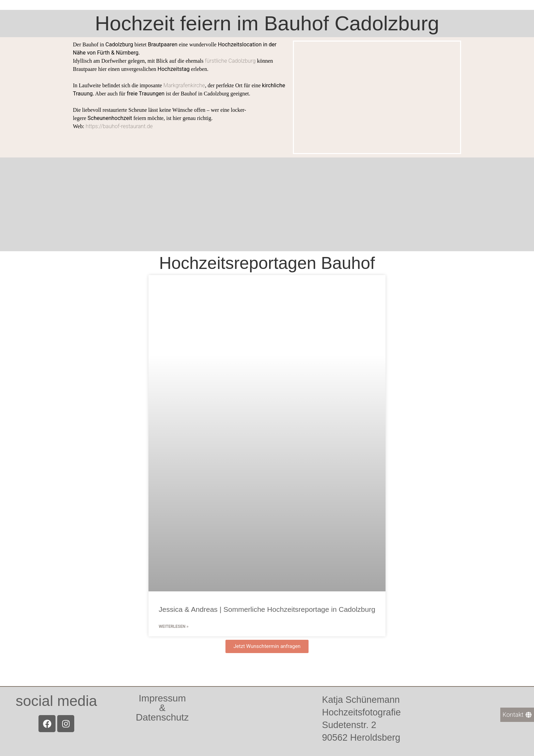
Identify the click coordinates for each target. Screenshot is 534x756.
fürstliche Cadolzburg (230, 61)
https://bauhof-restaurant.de (119, 126)
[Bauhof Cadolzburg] (267, 204)
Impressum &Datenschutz (162, 708)
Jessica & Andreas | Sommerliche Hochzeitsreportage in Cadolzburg (267, 609)
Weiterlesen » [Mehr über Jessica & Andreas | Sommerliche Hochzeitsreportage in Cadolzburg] (174, 626)
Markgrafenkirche (184, 85)
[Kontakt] (517, 715)
